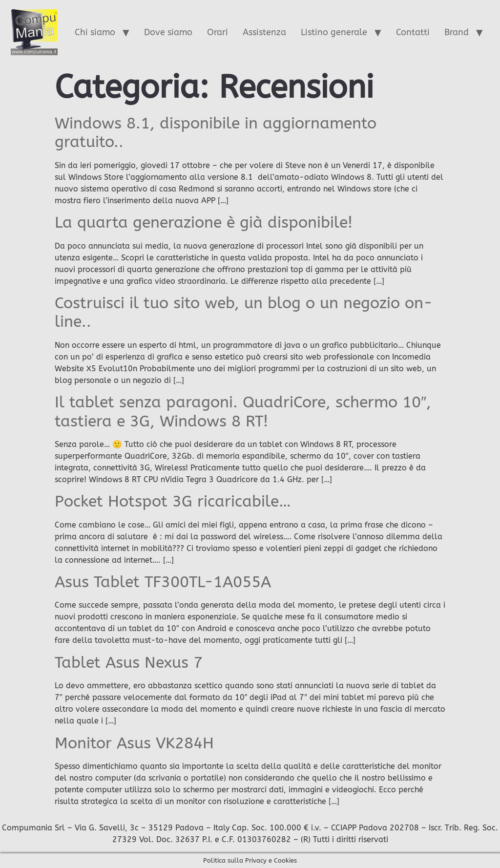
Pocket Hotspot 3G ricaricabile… (173, 501)
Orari (218, 32)
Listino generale (334, 32)
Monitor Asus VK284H (134, 743)
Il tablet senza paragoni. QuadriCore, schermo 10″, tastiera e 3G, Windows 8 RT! (243, 412)
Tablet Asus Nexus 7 (129, 663)
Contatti (413, 32)
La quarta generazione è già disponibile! (204, 222)
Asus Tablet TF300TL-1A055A (163, 582)
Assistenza (264, 32)
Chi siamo (95, 32)
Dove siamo (168, 32)
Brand (457, 32)
